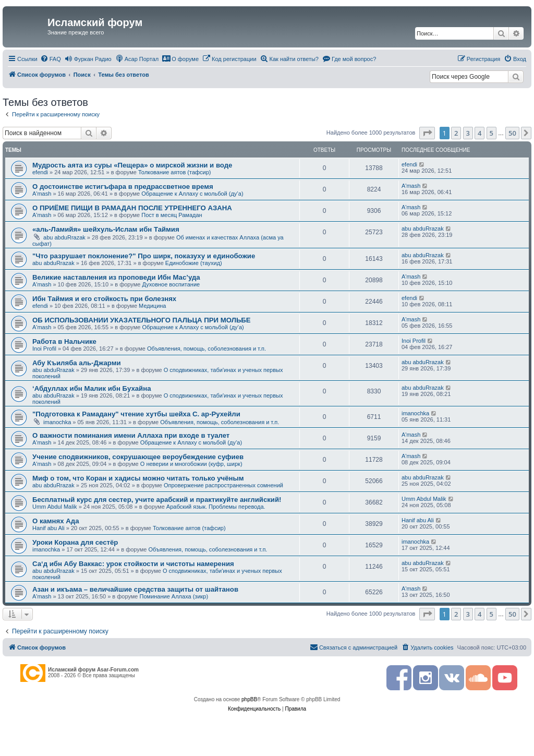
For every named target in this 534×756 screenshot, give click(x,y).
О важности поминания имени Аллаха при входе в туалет (131, 435)
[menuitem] (51, 59)
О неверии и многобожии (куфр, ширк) (191, 464)
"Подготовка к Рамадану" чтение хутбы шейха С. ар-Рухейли (136, 414)
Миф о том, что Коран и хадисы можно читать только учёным (138, 478)
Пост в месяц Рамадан (172, 215)
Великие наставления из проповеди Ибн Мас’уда (116, 277)
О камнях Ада (56, 521)
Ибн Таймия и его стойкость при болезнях (104, 299)
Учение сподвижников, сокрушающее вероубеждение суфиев (138, 457)
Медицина (152, 306)
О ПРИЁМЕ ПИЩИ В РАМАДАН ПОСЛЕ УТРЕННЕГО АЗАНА (132, 208)
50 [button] (512, 133)
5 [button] (491, 133)
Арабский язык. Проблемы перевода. (216, 507)
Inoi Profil (44, 349)
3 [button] (468, 133)
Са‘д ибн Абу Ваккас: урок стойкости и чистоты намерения (133, 564)
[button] (427, 133)
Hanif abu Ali (48, 528)
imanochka (57, 422)
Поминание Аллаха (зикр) (174, 596)
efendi (40, 172)
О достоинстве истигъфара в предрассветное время (123, 187)
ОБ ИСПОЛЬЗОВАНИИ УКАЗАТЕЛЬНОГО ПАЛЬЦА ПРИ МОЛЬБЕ (142, 320)
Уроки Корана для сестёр (75, 542)
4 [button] (480, 133)
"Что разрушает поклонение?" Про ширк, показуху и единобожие (144, 256)
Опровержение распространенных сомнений (223, 485)
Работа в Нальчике (64, 341)
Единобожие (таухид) (194, 263)
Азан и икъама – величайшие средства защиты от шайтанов (135, 589)
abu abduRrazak (64, 237)
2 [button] (456, 133)
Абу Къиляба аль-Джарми (77, 363)
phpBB (249, 699)
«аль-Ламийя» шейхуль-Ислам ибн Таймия (106, 229)
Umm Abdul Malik (55, 507)
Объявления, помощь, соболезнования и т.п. (207, 349)
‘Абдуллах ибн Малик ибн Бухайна (92, 388)
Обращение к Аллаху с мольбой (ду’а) (192, 194)
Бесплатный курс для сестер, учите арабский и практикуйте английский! (157, 500)
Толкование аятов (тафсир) (175, 172)
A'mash (42, 194)
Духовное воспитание (171, 284)
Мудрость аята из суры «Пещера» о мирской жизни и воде (132, 165)
